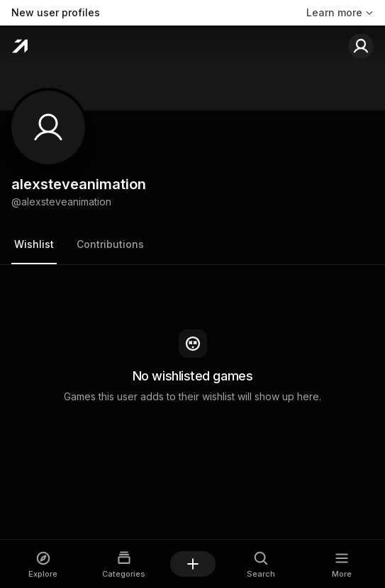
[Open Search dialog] (262, 564)
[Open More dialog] (342, 564)
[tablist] (192, 245)
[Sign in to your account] (361, 46)
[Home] (19, 46)
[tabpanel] (192, 367)
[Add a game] (193, 564)
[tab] (34, 245)
